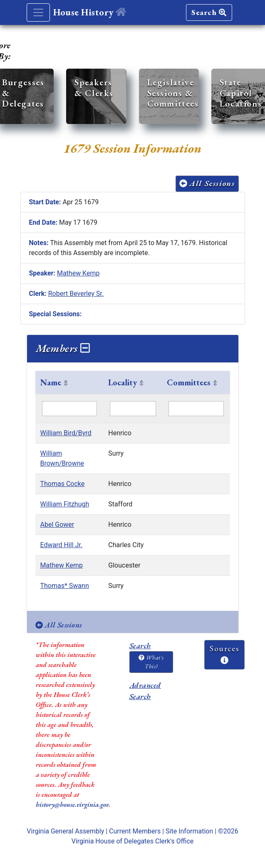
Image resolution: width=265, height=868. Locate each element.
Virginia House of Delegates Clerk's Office (133, 841)
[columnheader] (69, 383)
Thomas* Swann (65, 586)
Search (209, 12)
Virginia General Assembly (65, 831)
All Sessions (207, 183)
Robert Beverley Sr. (76, 294)
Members (63, 348)
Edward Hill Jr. (62, 545)
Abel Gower (57, 525)
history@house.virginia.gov (72, 805)
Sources (224, 654)
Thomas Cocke (63, 484)
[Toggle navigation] (38, 12)
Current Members (135, 831)
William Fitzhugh (65, 504)
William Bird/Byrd (66, 433)
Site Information (189, 831)
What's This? (151, 662)
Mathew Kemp (78, 273)
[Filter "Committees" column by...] (196, 409)
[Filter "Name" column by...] (70, 409)
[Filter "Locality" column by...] (133, 409)
